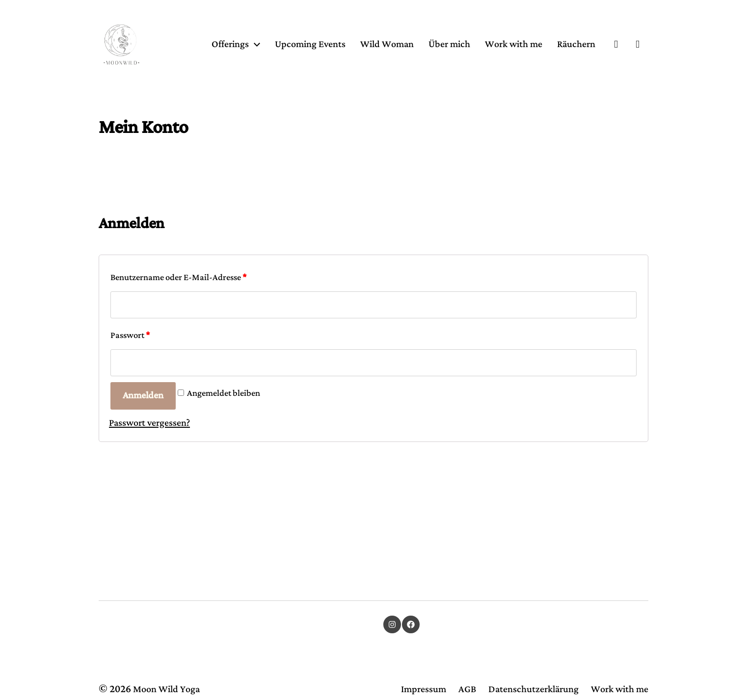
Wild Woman (440, 61)
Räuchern (576, 81)
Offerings (283, 61)
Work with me (567, 61)
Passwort (130, 389)
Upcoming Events (363, 61)
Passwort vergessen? (149, 477)
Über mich (502, 61)
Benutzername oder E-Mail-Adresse (178, 331)
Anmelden (143, 449)
